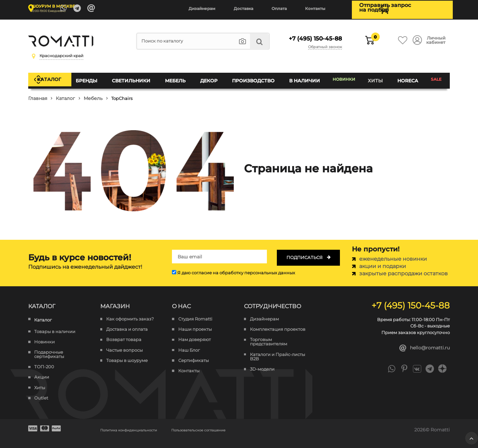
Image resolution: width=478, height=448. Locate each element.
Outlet (41, 392)
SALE (436, 78)
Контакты (315, 8)
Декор (211, 78)
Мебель (180, 78)
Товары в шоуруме (127, 355)
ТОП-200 (44, 361)
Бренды (95, 78)
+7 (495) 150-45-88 (311, 36)
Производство (253, 78)
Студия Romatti (195, 313)
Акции (42, 371)
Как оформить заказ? (130, 313)
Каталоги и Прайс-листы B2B (278, 351)
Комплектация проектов (278, 324)
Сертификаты (194, 355)
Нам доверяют (195, 334)
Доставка (243, 8)
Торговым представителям (269, 336)
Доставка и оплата (127, 324)
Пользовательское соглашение (233, 424)
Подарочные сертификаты (49, 349)
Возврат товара (124, 334)
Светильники (137, 78)
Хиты (377, 78)
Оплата (279, 8)
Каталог (58, 78)
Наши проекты (195, 324)
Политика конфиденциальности (140, 424)
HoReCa (407, 78)
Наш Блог (189, 344)
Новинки (344, 78)
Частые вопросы (124, 344)
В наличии (303, 78)
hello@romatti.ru (422, 343)
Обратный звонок (323, 44)
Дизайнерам (202, 8)
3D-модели (262, 363)
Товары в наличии (55, 326)
